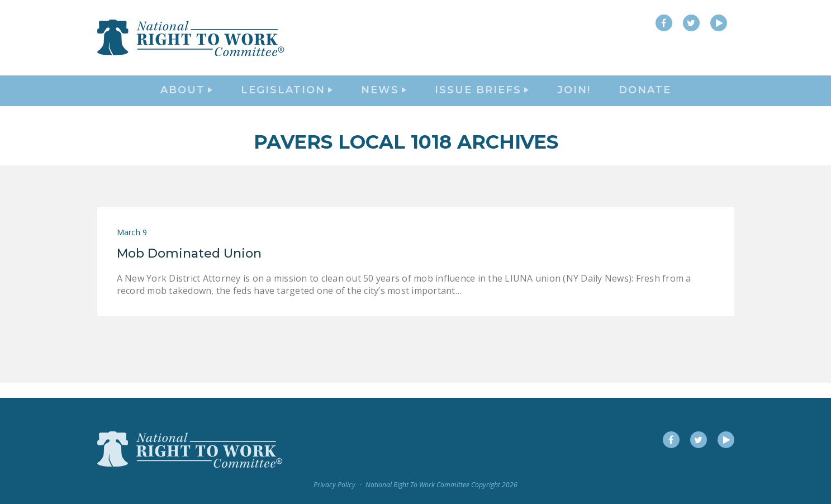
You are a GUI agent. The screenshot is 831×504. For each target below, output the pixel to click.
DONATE (645, 98)
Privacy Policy (334, 485)
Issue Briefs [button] (482, 98)
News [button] (384, 98)
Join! (574, 98)
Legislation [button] (287, 98)
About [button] (186, 98)
